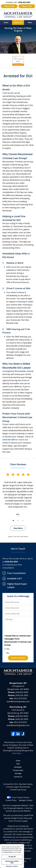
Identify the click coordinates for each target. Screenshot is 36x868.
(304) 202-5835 (22, 695)
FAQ (18, 764)
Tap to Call (9, 6)
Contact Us (18, 22)
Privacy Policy (18, 770)
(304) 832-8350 (9, 440)
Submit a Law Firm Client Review (18, 537)
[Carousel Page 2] (18, 520)
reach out (23, 440)
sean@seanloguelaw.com (18, 701)
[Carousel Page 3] (23, 520)
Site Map (18, 773)
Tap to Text (27, 6)
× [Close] (22, 846)
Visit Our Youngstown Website (15, 805)
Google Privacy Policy (20, 818)
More (30, 22)
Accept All (12, 857)
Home (6, 22)
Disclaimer (18, 767)
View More (18, 528)
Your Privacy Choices (18, 797)
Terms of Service (15, 821)
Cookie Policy (11, 800)
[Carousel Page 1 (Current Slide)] (13, 520)
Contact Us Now (18, 658)
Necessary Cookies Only (12, 862)
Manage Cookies (26, 800)
